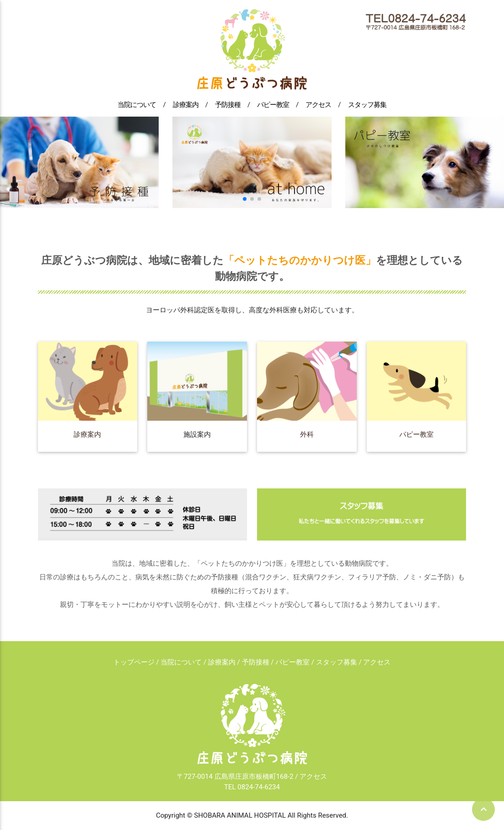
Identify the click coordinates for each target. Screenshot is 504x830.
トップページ (134, 662)
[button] (245, 199)
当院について (137, 104)
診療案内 (186, 104)
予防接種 (228, 104)
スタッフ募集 (367, 104)
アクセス (318, 104)
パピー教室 (273, 104)
